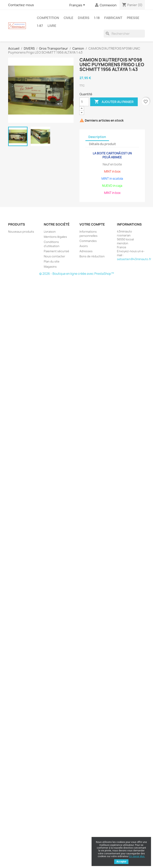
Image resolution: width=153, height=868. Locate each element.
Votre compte (92, 224)
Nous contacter (55, 256)
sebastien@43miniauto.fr (134, 259)
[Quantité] (84, 102)
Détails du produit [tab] (102, 144)
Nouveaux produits (21, 232)
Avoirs (84, 246)
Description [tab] (97, 137)
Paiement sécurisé (56, 251)
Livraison (50, 232)
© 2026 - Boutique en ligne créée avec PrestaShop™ (77, 274)
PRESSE (133, 18)
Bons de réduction (92, 256)
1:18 (97, 18)
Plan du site (52, 261)
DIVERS (84, 18)
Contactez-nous (21, 5)
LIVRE (52, 26)
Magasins (50, 267)
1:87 (40, 26)
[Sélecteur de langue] (78, 5)
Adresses (86, 251)
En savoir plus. (137, 856)
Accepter (121, 862)
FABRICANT (113, 18)
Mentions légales (55, 237)
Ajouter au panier (114, 102)
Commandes (88, 241)
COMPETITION (48, 18)
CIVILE (68, 18)
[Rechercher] (124, 34)
